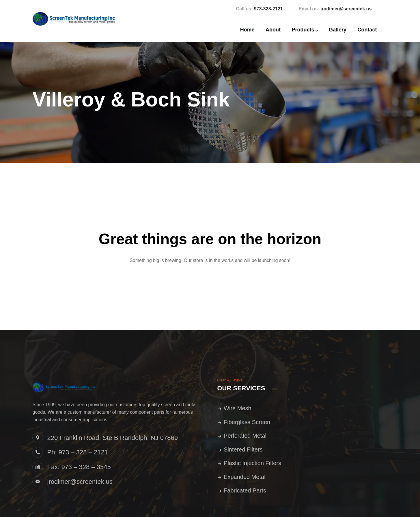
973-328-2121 (268, 9)
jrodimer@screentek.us (346, 9)
